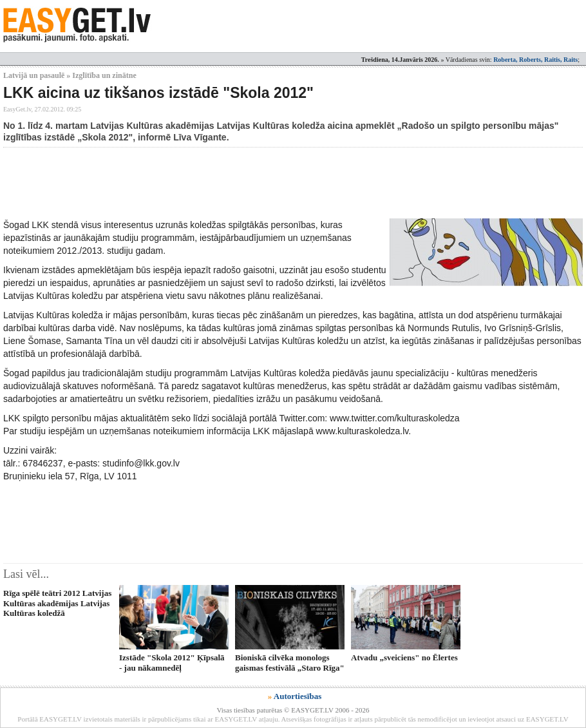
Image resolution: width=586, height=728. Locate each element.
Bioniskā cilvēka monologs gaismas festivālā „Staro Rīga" (290, 662)
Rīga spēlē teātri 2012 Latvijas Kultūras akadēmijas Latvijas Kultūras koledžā (57, 603)
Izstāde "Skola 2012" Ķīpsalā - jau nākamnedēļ (172, 662)
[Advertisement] (238, 183)
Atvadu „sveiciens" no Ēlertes (404, 657)
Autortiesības (298, 696)
